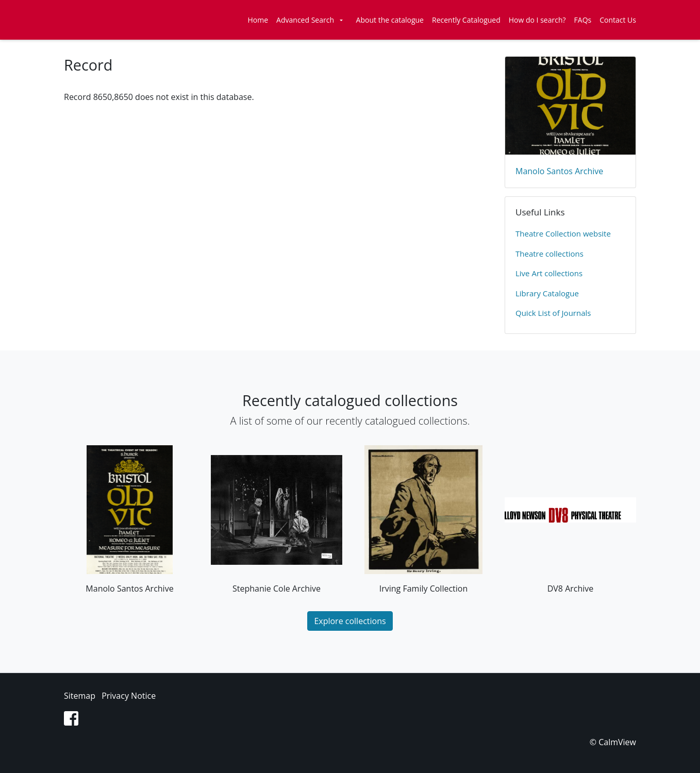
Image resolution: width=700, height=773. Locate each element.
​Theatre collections (549, 254)
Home (258, 20)
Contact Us (618, 20)
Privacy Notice (129, 696)
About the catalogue (390, 20)
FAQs (583, 20)
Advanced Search (305, 20)
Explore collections (350, 621)
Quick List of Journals (553, 313)
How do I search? (537, 20)
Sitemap (80, 696)
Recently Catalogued (466, 20)
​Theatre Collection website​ (563, 233)
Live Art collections (549, 273)
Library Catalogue (547, 293)
